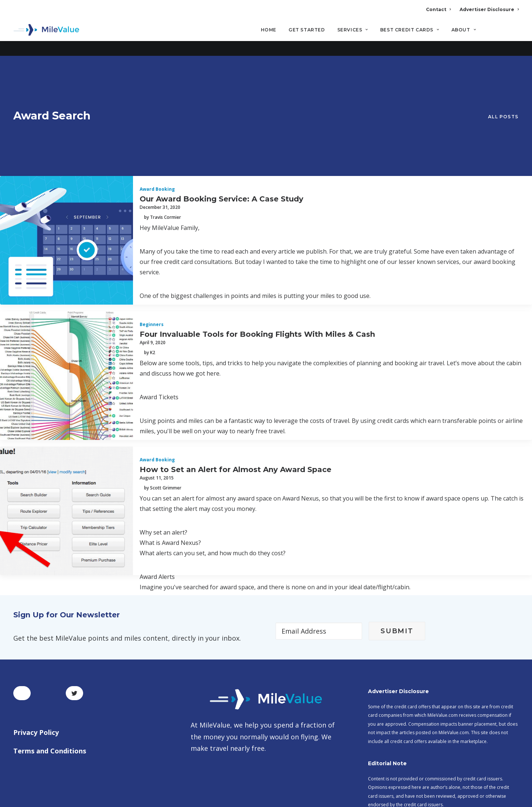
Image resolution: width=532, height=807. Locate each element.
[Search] (514, 33)
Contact (438, 9)
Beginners (152, 229)
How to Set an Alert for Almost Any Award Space (236, 374)
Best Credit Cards (410, 30)
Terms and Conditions (50, 655)
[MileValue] (46, 30)
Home (269, 30)
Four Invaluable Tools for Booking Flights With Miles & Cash (257, 238)
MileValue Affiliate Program (400, 749)
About (464, 30)
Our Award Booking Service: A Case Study (221, 103)
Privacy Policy (36, 637)
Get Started (307, 30)
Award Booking (157, 94)
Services (353, 30)
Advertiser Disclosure (489, 9)
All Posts (503, 62)
